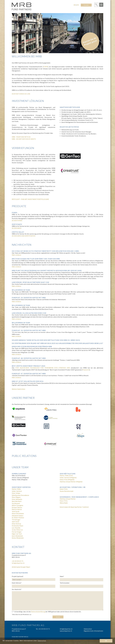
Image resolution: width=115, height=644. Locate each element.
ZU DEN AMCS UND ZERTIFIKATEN (24, 236)
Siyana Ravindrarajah (67, 491)
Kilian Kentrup (16, 524)
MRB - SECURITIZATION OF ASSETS (24, 139)
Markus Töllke (16, 489)
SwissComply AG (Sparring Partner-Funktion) (74, 507)
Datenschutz (88, 629)
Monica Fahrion (17, 509)
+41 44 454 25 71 (18, 561)
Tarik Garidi (16, 512)
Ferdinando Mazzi (18, 526)
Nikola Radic (64, 503)
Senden (58, 617)
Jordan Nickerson (17, 530)
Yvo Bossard (16, 503)
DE (75, 5)
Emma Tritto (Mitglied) (67, 480)
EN (78, 5)
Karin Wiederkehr (17, 536)
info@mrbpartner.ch (18, 563)
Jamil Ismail (15, 522)
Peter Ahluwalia (17, 499)
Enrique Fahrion (17, 507)
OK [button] (106, 641)
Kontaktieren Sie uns (21, 94)
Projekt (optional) (18, 576)
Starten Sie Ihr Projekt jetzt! (90, 41)
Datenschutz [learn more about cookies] (42, 641)
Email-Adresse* (17, 583)
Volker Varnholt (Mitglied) (68, 478)
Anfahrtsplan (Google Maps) (21, 567)
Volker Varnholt (17, 491)
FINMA (46, 67)
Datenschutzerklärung (38, 612)
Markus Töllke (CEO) (66, 476)
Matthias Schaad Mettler (68, 499)
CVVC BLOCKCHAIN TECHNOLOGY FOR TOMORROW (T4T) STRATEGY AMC (43, 368)
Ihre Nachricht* (17, 589)
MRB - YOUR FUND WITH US (21, 137)
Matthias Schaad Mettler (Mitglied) (71, 482)
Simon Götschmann (18, 513)
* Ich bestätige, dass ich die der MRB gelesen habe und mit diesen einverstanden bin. (47, 612)
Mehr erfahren (17, 255)
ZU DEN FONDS (17, 220)
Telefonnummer (65, 583)
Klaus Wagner (16, 497)
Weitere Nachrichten (19, 389)
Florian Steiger (17, 532)
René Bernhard (17, 501)
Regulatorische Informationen (93, 631)
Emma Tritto (64, 489)
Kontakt (86, 5)
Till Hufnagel (16, 520)
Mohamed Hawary (18, 516)
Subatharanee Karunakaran (20, 495)
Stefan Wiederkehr (18, 538)
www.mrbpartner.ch (66, 631)
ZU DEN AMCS (17, 228)
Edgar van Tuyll (17, 534)
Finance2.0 (86, 370)
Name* (62, 576)
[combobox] (34, 580)
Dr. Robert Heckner (18, 518)
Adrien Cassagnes (18, 505)
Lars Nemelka (16, 528)
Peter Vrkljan (16, 493)
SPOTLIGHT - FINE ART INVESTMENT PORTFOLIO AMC (30, 199)
